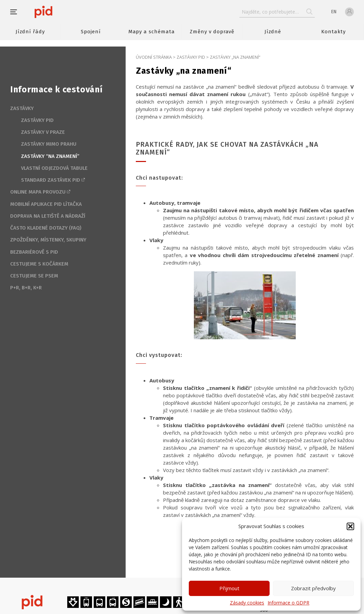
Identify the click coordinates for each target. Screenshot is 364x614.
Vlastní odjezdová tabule (54, 168)
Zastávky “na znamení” (50, 156)
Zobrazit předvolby (313, 588)
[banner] (64, 12)
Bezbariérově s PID (34, 252)
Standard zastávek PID (51, 180)
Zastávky (22, 108)
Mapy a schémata (152, 32)
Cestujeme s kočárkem (39, 264)
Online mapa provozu (38, 192)
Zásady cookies (247, 603)
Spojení (91, 32)
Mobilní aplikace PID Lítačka (46, 204)
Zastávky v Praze (43, 132)
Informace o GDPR (288, 603)
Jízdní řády (30, 32)
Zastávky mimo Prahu (49, 144)
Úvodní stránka (154, 57)
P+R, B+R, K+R (26, 288)
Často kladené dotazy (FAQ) (46, 228)
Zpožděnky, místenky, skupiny (48, 240)
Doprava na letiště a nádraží (48, 216)
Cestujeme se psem (34, 276)
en (334, 12)
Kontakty (333, 32)
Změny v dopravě (212, 32)
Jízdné (273, 32)
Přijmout (229, 588)
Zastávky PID (191, 57)
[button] (350, 526)
